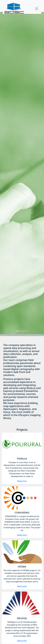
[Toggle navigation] (37, 9)
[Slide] (18, 331)
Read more (22, 481)
